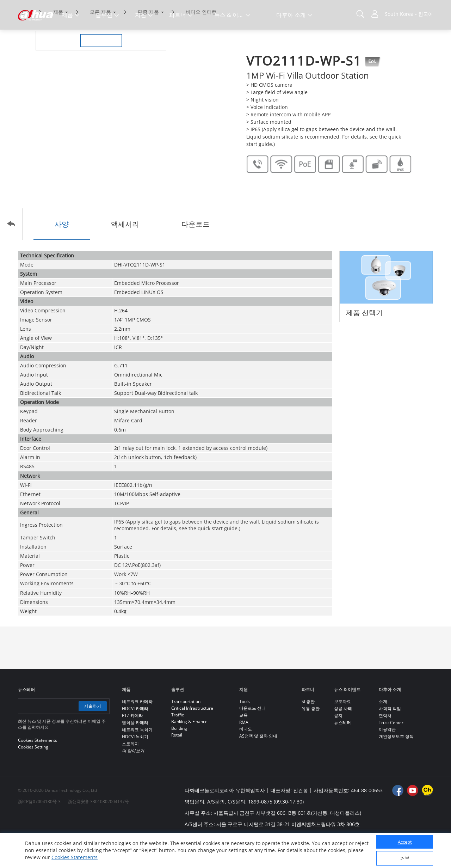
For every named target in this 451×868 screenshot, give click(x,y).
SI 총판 (308, 731)
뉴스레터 (342, 752)
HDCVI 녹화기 (135, 766)
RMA (244, 752)
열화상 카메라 (135, 752)
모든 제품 (100, 41)
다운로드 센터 (252, 738)
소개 (383, 731)
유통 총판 (311, 738)
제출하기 (93, 736)
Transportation (186, 731)
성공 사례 (343, 738)
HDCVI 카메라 (135, 738)
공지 (338, 745)
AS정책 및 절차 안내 (258, 766)
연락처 (385, 745)
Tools (245, 731)
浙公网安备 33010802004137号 (98, 831)
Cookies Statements (75, 857)
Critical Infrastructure (192, 738)
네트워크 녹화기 (137, 759)
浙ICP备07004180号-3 (39, 831)
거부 (405, 858)
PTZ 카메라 (132, 745)
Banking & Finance (189, 751)
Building (179, 758)
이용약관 (387, 759)
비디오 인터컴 (201, 41)
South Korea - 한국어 (409, 14)
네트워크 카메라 (137, 731)
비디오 (246, 759)
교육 (243, 745)
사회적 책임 (390, 738)
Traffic (178, 744)
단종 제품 (148, 41)
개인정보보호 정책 (396, 766)
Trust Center (391, 752)
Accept (405, 842)
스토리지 (130, 773)
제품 (58, 41)
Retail (177, 765)
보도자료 (342, 731)
